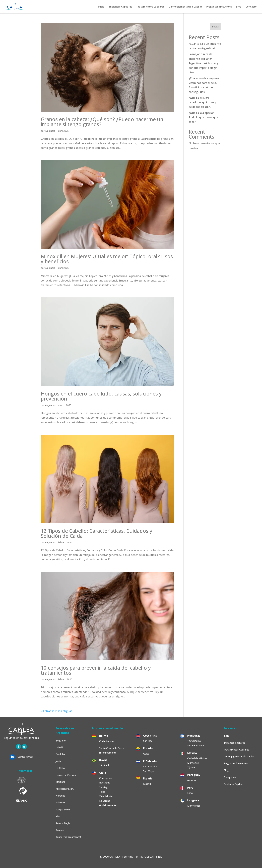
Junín (58, 761)
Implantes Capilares (120, 7)
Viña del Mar (106, 796)
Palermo (60, 802)
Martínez (61, 782)
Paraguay (194, 775)
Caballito (60, 747)
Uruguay (193, 800)
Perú (190, 788)
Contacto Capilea (233, 784)
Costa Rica (150, 736)
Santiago (104, 787)
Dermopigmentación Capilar (185, 7)
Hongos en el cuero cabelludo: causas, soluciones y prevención (101, 396)
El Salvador (150, 761)
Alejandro (50, 131)
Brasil (103, 760)
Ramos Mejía (63, 823)
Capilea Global (25, 757)
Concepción (106, 778)
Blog (239, 7)
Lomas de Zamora (66, 775)
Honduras (194, 736)
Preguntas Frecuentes (219, 7)
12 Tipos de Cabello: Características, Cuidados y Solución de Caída (97, 533)
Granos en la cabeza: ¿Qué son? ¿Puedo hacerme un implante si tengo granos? (102, 122)
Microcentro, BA (65, 789)
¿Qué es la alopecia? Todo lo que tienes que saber (203, 117)
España (148, 778)
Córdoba (60, 754)
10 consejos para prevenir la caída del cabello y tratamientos (96, 670)
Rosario (60, 830)
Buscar (216, 27)
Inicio (101, 7)
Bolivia (104, 736)
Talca (102, 792)
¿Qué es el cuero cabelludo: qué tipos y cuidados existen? (202, 102)
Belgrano (61, 741)
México (192, 753)
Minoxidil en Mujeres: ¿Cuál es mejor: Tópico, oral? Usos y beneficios (107, 259)
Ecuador (148, 748)
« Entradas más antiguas (56, 711)
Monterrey (193, 763)
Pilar (58, 816)
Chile (103, 773)
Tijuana (192, 767)
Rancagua (105, 783)
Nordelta (60, 796)
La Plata (60, 768)
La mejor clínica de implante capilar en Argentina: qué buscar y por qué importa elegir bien (204, 63)
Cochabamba (106, 741)
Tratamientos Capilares (150, 7)
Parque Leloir (63, 810)
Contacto (251, 7)
